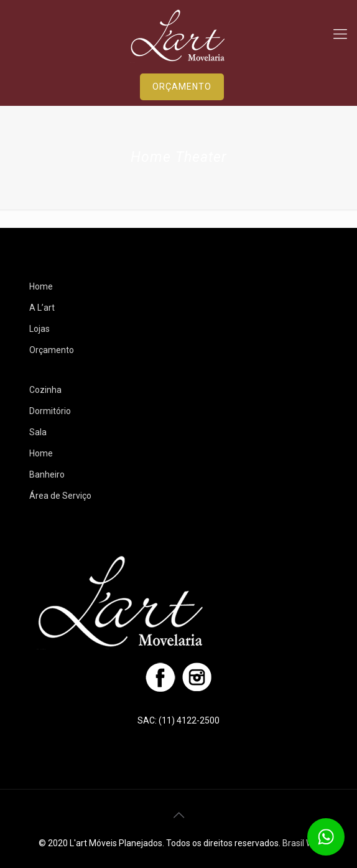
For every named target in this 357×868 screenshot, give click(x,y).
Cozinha (45, 390)
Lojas (39, 329)
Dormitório (50, 411)
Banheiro (47, 474)
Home (41, 286)
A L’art (42, 308)
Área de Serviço (60, 496)
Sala (38, 432)
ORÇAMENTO (182, 87)
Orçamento (52, 350)
